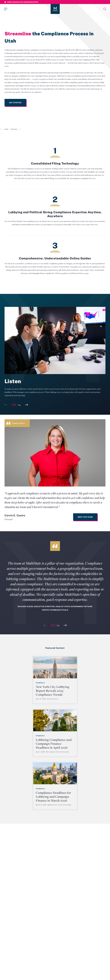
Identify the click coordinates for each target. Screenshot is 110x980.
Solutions (14, 129)
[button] (26, 405)
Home (6, 129)
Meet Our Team (85, 517)
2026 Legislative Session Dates (23, 2)
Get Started (15, 103)
